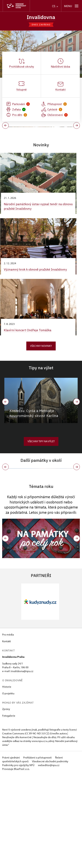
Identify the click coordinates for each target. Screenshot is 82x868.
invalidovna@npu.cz (22, 764)
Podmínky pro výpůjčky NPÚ (19, 858)
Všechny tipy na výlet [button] (41, 484)
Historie (7, 780)
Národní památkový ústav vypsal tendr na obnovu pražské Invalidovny (34, 249)
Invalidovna (41, 17)
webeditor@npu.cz (49, 858)
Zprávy (6, 802)
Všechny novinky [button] (41, 389)
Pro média (8, 727)
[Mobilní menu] (72, 6)
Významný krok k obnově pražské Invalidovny (37, 312)
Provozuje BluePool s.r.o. (16, 862)
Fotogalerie (9, 809)
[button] (5, 631)
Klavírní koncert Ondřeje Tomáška (28, 373)
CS (55, 6)
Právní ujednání (11, 850)
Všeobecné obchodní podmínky (50, 854)
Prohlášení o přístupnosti (38, 850)
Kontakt (7, 734)
